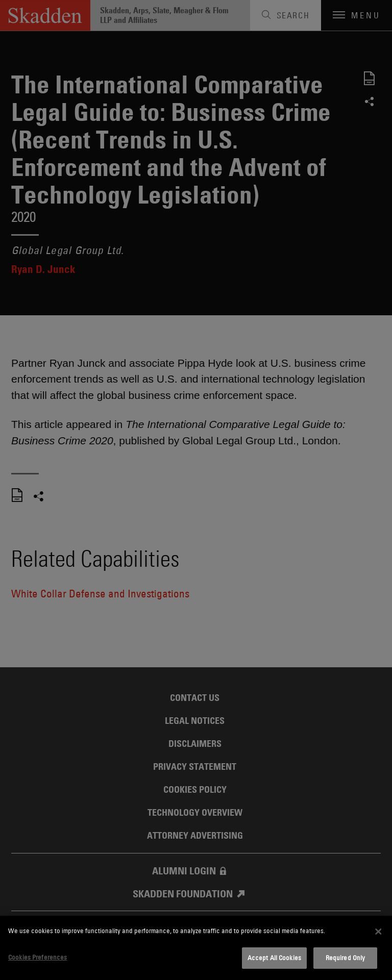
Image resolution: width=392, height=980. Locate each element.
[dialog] (196, 948)
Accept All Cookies (274, 958)
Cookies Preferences (38, 957)
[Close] (378, 932)
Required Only (346, 958)
